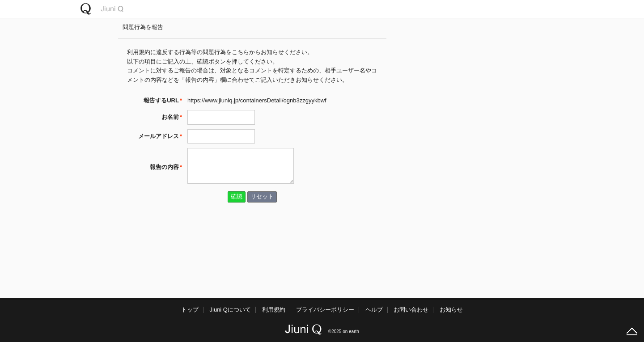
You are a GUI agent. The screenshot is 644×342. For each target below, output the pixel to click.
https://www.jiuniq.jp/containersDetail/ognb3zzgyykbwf (257, 100)
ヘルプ (374, 310)
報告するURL (161, 100)
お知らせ (451, 310)
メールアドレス (159, 136)
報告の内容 (164, 167)
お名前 (170, 117)
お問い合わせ (411, 310)
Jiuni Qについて (230, 310)
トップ (190, 310)
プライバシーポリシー (325, 310)
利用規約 (274, 310)
